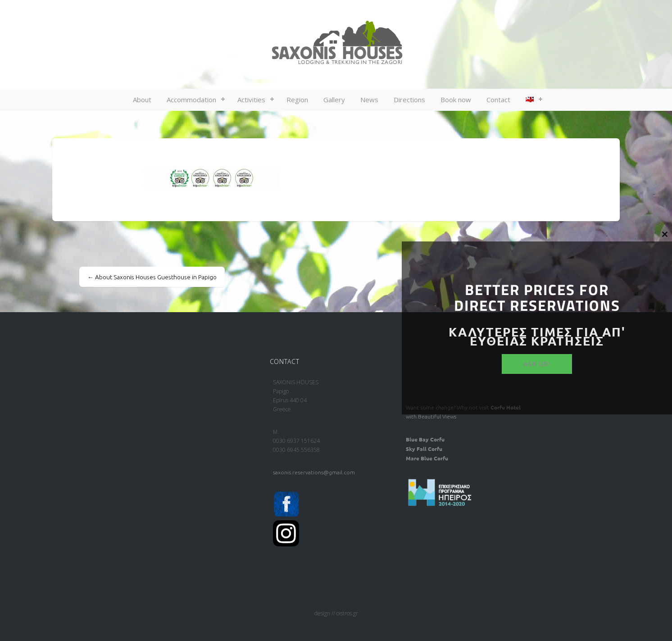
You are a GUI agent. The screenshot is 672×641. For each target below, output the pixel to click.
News (369, 100)
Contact (498, 100)
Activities (251, 100)
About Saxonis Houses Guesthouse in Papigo (152, 277)
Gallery (334, 100)
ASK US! (537, 364)
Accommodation (191, 100)
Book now (456, 100)
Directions (409, 100)
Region (297, 100)
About (142, 100)
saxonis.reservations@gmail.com (314, 472)
